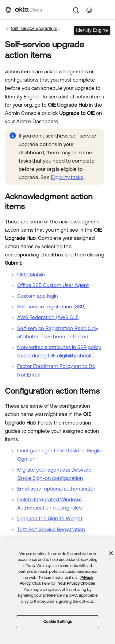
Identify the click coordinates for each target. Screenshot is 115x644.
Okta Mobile (31, 274)
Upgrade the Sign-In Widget (50, 518)
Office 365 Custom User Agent (53, 285)
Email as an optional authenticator (56, 489)
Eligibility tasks (67, 177)
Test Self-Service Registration (51, 529)
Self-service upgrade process (36, 28)
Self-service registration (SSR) (51, 307)
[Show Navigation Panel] (107, 10)
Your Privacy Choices (76, 583)
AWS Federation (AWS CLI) (48, 317)
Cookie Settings (58, 622)
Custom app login (38, 296)
